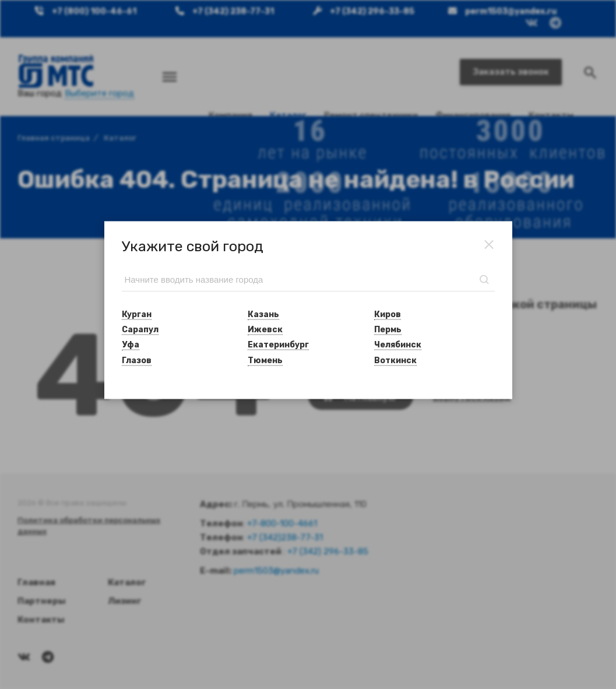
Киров (388, 314)
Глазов (137, 360)
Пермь (388, 330)
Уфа (131, 345)
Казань (263, 314)
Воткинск (395, 360)
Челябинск (398, 345)
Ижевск (265, 330)
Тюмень (265, 360)
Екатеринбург (278, 345)
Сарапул (140, 330)
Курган (137, 314)
